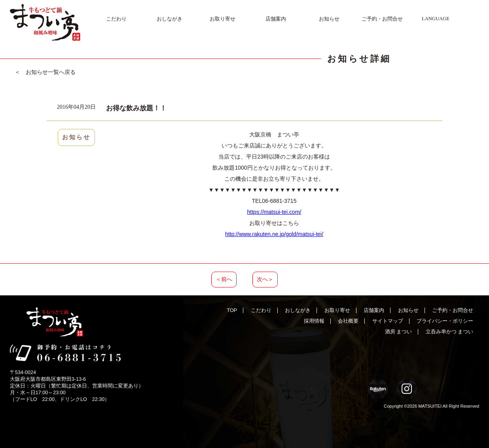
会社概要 (348, 321)
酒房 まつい (399, 332)
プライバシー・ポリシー (445, 321)
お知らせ (329, 19)
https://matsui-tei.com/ (274, 212)
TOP (232, 310)
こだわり (116, 19)
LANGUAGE (436, 19)
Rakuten (378, 389)
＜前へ (224, 279)
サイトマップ (388, 321)
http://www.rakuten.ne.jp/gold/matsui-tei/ (274, 234)
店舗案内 (276, 19)
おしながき (170, 19)
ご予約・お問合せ (382, 19)
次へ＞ (265, 279)
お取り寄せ (223, 19)
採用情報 (314, 321)
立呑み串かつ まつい (450, 332)
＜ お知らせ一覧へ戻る (45, 72)
